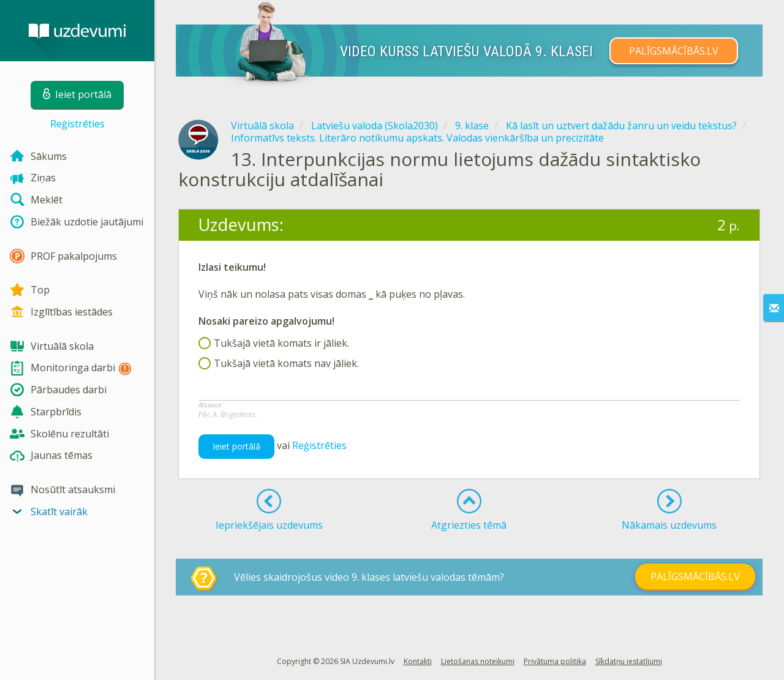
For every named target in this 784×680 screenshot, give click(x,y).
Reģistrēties (77, 124)
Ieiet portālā (236, 446)
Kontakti (418, 661)
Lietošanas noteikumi (478, 661)
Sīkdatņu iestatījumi (629, 661)
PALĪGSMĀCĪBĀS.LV (674, 51)
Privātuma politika (555, 661)
